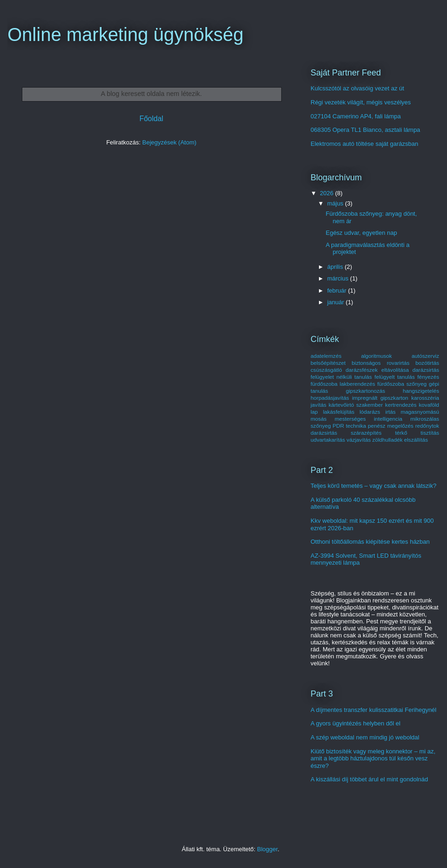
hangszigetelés (421, 391)
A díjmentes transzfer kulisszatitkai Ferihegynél (373, 710)
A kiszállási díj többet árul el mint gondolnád (369, 779)
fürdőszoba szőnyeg (402, 384)
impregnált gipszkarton (380, 398)
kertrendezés (401, 405)
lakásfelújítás (339, 412)
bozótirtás (427, 363)
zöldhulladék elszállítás (400, 440)
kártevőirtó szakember (356, 405)
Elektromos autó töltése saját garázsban (364, 144)
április (336, 267)
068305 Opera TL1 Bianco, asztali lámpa (365, 130)
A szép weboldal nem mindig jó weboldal (365, 737)
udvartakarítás (328, 440)
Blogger (267, 849)
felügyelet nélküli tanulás (341, 377)
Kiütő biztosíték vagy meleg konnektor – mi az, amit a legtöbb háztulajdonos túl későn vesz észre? (373, 759)
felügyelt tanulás (395, 377)
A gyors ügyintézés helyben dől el (356, 723)
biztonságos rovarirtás (380, 363)
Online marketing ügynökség (125, 34)
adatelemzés (326, 356)
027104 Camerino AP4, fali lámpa (356, 116)
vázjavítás (359, 440)
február (338, 290)
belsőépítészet (328, 363)
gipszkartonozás (366, 391)
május (336, 203)
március (339, 278)
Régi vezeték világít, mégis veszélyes (361, 102)
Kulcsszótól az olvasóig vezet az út (357, 88)
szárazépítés (366, 433)
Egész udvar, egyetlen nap (361, 233)
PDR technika (349, 426)
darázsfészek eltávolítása (377, 370)
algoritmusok (376, 356)
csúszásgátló (326, 370)
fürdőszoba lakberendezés (343, 384)
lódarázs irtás (377, 412)
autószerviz (425, 356)
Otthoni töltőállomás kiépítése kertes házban (370, 542)
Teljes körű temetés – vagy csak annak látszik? (373, 486)
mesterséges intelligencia (369, 419)
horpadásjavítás (330, 398)
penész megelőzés (391, 426)
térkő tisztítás (417, 433)
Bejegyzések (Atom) (169, 142)
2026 (328, 193)
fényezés (428, 377)
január (337, 302)
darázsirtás (426, 370)
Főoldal (151, 119)
